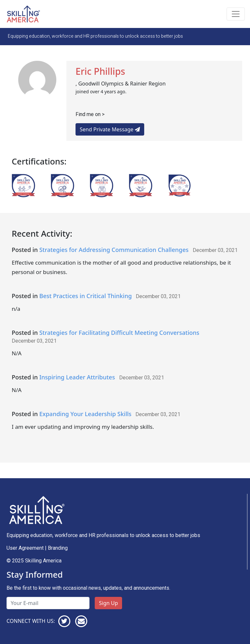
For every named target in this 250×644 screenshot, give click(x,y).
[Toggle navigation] (236, 14)
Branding (58, 548)
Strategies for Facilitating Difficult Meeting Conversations (119, 333)
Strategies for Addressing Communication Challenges (114, 250)
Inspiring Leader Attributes (77, 377)
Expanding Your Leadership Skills (85, 414)
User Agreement (25, 548)
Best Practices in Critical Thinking (86, 296)
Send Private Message (110, 129)
